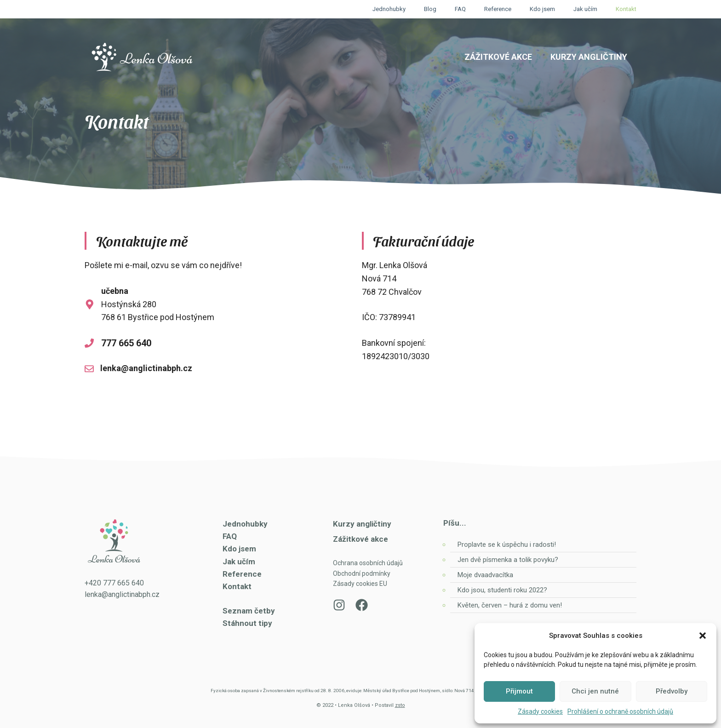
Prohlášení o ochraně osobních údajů (620, 711)
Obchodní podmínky (362, 573)
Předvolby (672, 691)
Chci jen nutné (595, 691)
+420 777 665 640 (114, 583)
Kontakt (626, 9)
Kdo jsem (542, 9)
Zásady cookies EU (360, 584)
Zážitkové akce (498, 57)
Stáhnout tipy (247, 623)
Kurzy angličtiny (589, 57)
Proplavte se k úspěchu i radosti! (507, 545)
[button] (703, 636)
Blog (430, 9)
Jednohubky (389, 9)
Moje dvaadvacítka (485, 575)
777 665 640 (126, 343)
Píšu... (455, 523)
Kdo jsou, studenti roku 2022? (503, 590)
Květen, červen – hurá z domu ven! (510, 605)
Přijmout (519, 691)
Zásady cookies (540, 711)
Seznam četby (249, 611)
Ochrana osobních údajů (368, 563)
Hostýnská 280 (129, 304)
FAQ (460, 9)
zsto (400, 705)
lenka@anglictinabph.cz (146, 368)
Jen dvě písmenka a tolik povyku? (508, 560)
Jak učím (585, 9)
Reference (498, 9)
